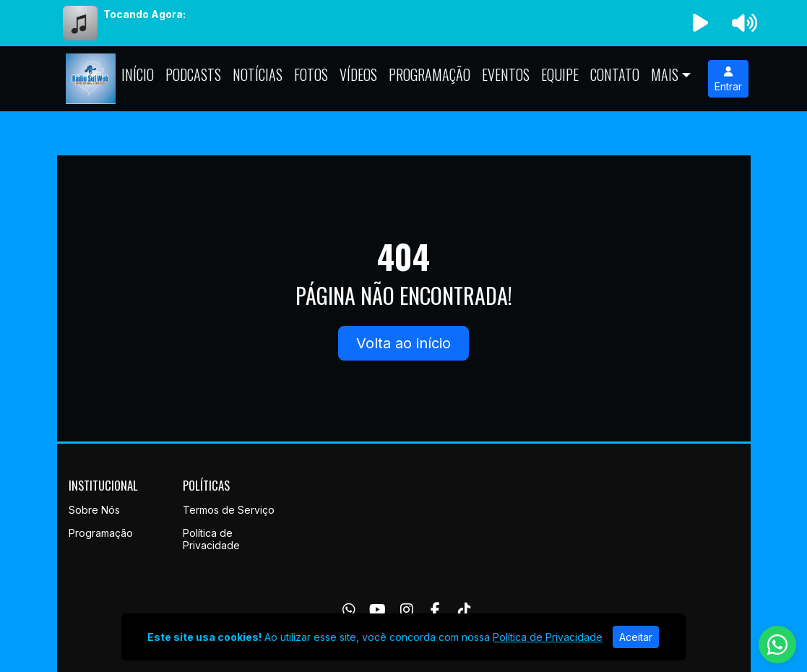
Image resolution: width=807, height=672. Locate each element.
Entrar (728, 79)
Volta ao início (403, 343)
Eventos (506, 74)
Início (138, 74)
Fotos (311, 74)
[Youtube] (377, 610)
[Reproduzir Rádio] (700, 23)
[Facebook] (435, 610)
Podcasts (193, 74)
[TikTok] (465, 610)
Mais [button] (665, 74)
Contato (615, 74)
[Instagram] (407, 610)
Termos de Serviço (229, 510)
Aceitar (636, 637)
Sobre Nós (94, 510)
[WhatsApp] (349, 610)
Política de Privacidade (211, 539)
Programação (430, 74)
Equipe (560, 74)
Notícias (258, 74)
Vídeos (358, 74)
